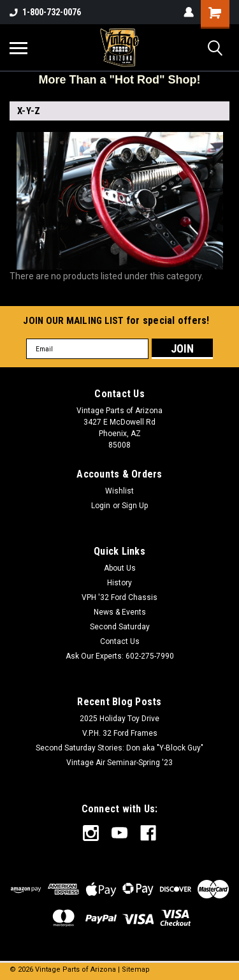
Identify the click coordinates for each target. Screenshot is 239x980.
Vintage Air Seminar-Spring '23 (119, 763)
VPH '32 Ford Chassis (119, 597)
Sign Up (135, 506)
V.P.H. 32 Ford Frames (120, 733)
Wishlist (119, 491)
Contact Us (120, 641)
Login (101, 506)
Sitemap (136, 969)
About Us (120, 568)
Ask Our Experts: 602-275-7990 (120, 656)
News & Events (120, 612)
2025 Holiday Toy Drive (119, 719)
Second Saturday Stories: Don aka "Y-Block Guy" (119, 748)
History (119, 583)
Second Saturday (120, 627)
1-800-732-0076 (45, 12)
